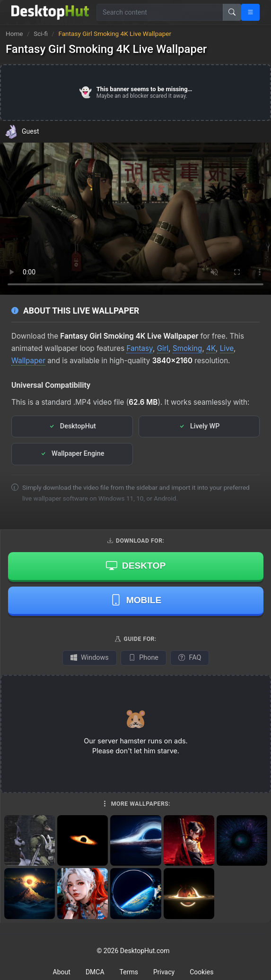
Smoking (187, 348)
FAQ (190, 658)
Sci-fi (41, 34)
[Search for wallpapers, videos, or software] (160, 12)
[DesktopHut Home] (50, 12)
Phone (144, 658)
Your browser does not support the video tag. (135, 219)
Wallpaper (28, 361)
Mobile (136, 600)
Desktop (136, 565)
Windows (90, 658)
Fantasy (140, 348)
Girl (163, 348)
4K (211, 348)
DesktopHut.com (145, 951)
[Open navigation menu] (250, 12)
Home (14, 34)
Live (227, 348)
